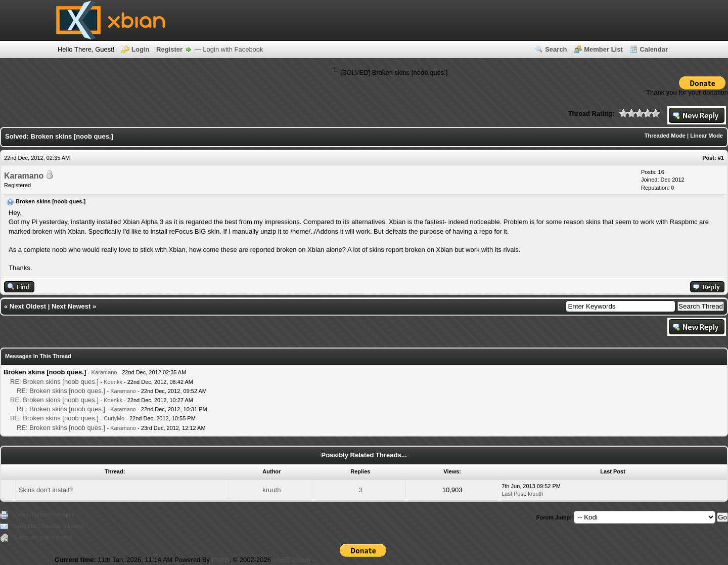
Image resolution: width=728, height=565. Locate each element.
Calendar (654, 49)
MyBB (221, 560)
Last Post (513, 494)
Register (169, 49)
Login (140, 49)
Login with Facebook (233, 49)
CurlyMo (114, 418)
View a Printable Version (43, 514)
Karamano (24, 176)
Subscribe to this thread (42, 537)
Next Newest (71, 306)
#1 (721, 158)
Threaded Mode (665, 136)
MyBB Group (292, 560)
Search (556, 49)
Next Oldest (28, 306)
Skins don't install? (46, 490)
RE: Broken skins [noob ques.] (54, 382)
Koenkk (113, 382)
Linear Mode (707, 136)
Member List (603, 49)
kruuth (271, 490)
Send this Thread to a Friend (48, 526)
